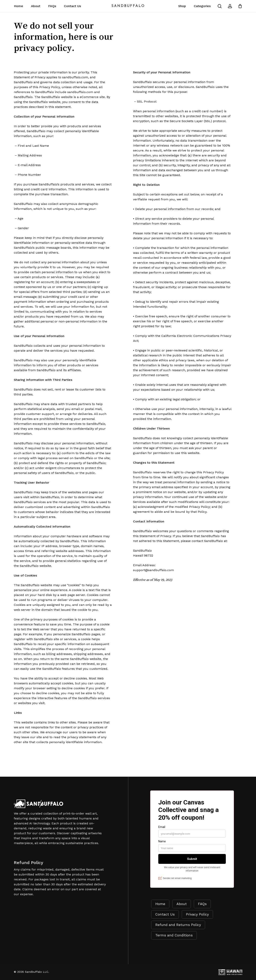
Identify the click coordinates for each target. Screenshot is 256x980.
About (182, 904)
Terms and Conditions (174, 935)
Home (160, 904)
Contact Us (165, 914)
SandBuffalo (128, 6)
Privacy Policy (197, 914)
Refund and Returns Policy (178, 925)
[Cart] (240, 6)
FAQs (202, 904)
